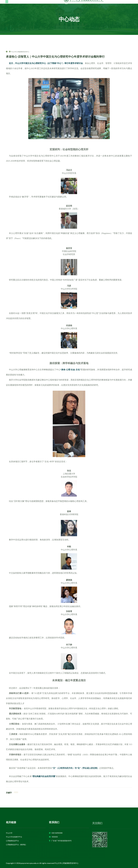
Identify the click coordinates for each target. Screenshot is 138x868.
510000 (53, 839)
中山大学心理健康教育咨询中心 (19, 52)
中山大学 (9, 835)
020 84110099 (56, 835)
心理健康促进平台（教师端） (16, 847)
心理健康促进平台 (12, 843)
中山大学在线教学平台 (14, 839)
